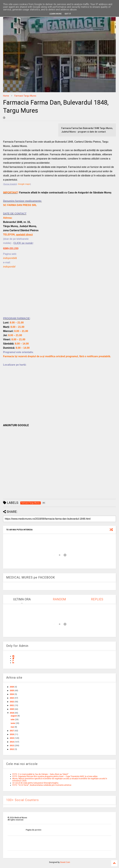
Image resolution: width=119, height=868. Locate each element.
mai (12, 727)
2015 (12, 738)
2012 (12, 749)
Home (6, 96)
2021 (12, 705)
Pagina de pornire (34, 830)
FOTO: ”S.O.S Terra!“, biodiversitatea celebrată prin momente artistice (42, 785)
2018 (12, 713)
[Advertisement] (59, 295)
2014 (12, 742)
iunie (13, 723)
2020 (12, 709)
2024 (12, 694)
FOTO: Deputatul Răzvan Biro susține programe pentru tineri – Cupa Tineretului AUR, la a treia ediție (55, 776)
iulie (13, 720)
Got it (68, 14)
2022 (12, 702)
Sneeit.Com (65, 862)
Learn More (55, 14)
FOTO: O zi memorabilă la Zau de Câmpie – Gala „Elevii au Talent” (40, 774)
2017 (12, 731)
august (14, 716)
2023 (12, 698)
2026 (12, 687)
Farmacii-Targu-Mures (25, 96)
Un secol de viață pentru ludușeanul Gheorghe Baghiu (35, 783)
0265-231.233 (11, 248)
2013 (12, 746)
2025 (12, 691)
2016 (12, 734)
